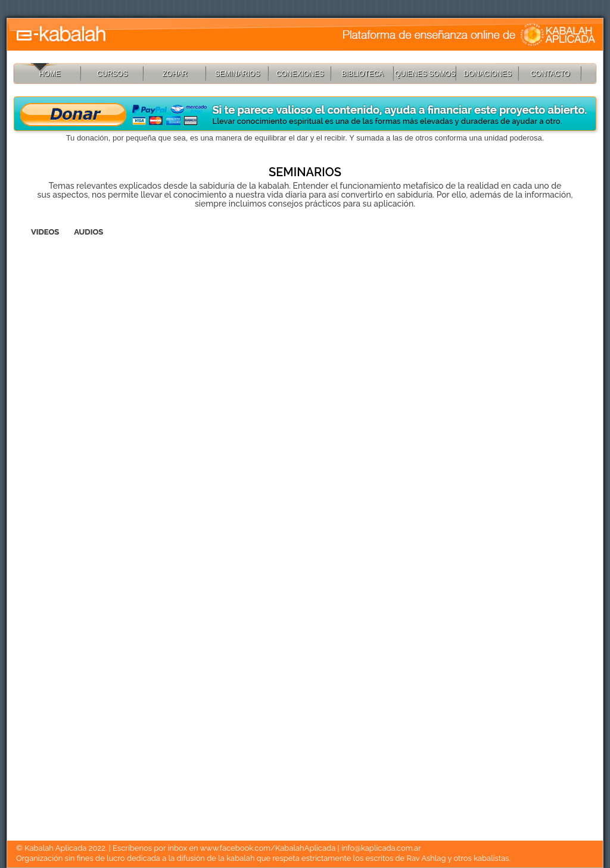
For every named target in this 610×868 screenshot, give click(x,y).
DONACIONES (488, 74)
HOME (50, 74)
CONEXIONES (300, 74)
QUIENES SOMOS (425, 74)
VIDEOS (45, 232)
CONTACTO (550, 74)
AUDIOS (88, 232)
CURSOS (112, 74)
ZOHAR (175, 74)
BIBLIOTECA (362, 74)
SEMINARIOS (237, 74)
